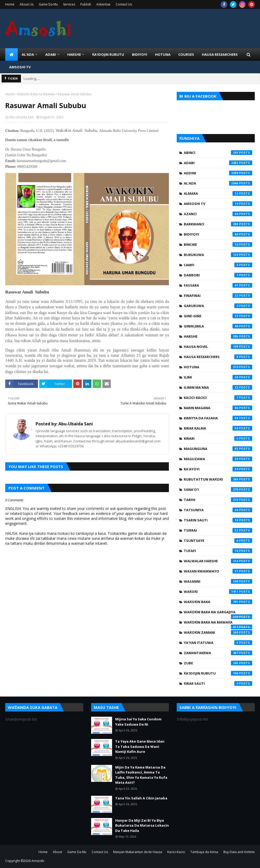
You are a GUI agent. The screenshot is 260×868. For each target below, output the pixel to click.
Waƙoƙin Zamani (218, 632)
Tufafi (218, 551)
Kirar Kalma (218, 428)
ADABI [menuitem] (51, 54)
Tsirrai (218, 530)
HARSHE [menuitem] (74, 54)
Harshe (218, 336)
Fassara (218, 285)
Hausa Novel (218, 347)
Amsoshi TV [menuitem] (20, 67)
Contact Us (124, 4)
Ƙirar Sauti (218, 683)
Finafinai (218, 296)
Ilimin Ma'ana (218, 387)
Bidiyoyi (218, 234)
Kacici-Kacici (218, 398)
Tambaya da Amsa (204, 852)
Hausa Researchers (218, 357)
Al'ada (218, 183)
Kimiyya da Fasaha (218, 418)
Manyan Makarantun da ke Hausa (138, 852)
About (57, 852)
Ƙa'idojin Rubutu (218, 673)
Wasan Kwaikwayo (218, 571)
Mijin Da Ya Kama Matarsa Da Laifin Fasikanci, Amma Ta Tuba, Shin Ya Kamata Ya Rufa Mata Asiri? (141, 775)
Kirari (218, 438)
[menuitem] (12, 54)
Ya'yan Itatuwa (218, 643)
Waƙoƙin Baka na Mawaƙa (36, 94)
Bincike (218, 244)
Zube (218, 663)
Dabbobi (218, 275)
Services (69, 4)
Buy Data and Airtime (239, 852)
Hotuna (218, 367)
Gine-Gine (218, 316)
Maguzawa (218, 459)
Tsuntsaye (218, 541)
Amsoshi (38, 861)
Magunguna (218, 449)
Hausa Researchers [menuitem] (220, 54)
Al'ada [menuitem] (28, 54)
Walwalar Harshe (218, 561)
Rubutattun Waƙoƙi (218, 479)
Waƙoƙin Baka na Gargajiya (218, 613)
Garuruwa (218, 306)
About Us (27, 4)
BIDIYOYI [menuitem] (140, 54)
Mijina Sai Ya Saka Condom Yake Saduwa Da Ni (138, 722)
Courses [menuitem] (186, 54)
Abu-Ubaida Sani (21, 117)
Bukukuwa (218, 255)
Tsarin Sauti (218, 520)
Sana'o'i (218, 489)
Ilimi (218, 377)
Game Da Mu (48, 4)
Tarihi (218, 500)
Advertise (103, 4)
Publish (86, 4)
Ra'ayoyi (218, 469)
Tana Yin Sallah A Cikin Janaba (141, 798)
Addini (218, 173)
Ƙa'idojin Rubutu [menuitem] (108, 54)
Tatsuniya (218, 510)
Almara (218, 193)
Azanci (218, 214)
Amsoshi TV (218, 204)
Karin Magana (218, 408)
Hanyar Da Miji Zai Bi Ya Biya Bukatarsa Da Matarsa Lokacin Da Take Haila (142, 825)
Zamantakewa (218, 653)
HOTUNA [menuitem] (163, 54)
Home (10, 4)
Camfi (218, 265)
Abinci (218, 153)
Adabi (218, 163)
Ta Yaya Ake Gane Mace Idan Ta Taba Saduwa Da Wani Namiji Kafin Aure (140, 746)
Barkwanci (218, 224)
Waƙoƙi (218, 592)
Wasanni (218, 581)
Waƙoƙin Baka (218, 602)
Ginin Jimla (218, 326)
